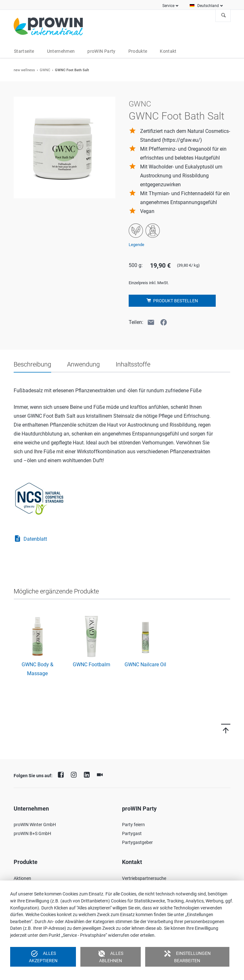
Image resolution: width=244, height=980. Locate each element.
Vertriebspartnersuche (144, 878)
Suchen (224, 16)
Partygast (132, 833)
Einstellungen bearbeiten (187, 956)
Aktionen (22, 878)
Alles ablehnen (111, 956)
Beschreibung (32, 364)
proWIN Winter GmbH (35, 825)
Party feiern (133, 825)
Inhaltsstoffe (133, 364)
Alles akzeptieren (43, 956)
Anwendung (83, 364)
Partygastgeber (137, 842)
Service (168, 6)
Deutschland (208, 6)
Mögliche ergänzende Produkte (56, 591)
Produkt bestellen (175, 301)
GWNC (45, 70)
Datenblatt (30, 539)
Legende (136, 245)
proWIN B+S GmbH (32, 833)
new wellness (24, 70)
